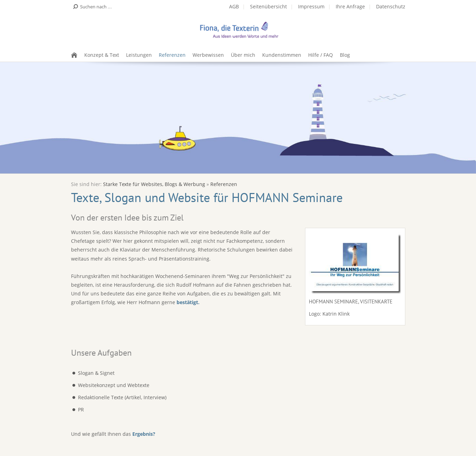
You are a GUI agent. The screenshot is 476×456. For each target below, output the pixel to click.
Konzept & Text (102, 55)
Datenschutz (391, 6)
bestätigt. (188, 302)
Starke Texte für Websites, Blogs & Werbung (154, 184)
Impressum (311, 6)
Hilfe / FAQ (321, 55)
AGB (234, 6)
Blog (345, 55)
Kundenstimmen (282, 55)
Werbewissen (208, 55)
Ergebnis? (144, 434)
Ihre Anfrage (350, 6)
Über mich (243, 55)
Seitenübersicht (268, 6)
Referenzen (172, 55)
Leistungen (139, 55)
